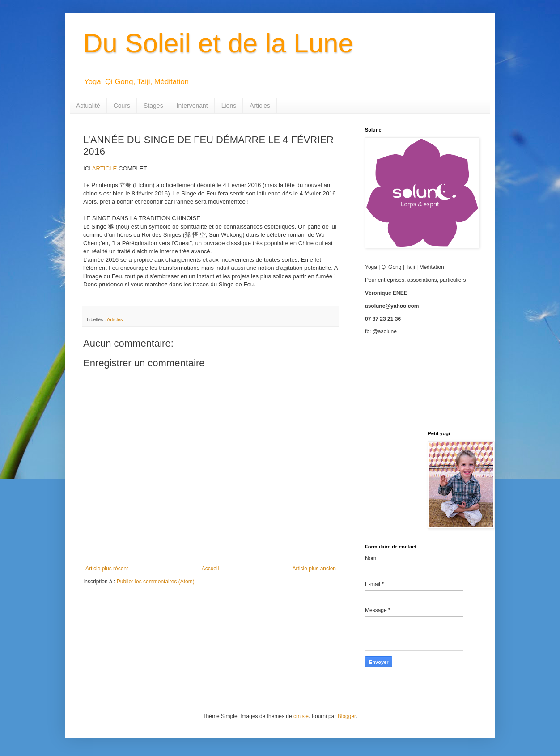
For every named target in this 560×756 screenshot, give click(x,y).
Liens (229, 106)
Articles (260, 106)
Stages (153, 106)
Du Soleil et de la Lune (218, 43)
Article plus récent (107, 569)
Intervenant (192, 106)
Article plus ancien (314, 569)
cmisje (301, 716)
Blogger (347, 716)
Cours (122, 106)
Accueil (210, 569)
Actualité (88, 106)
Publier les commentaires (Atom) (156, 582)
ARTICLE (104, 168)
